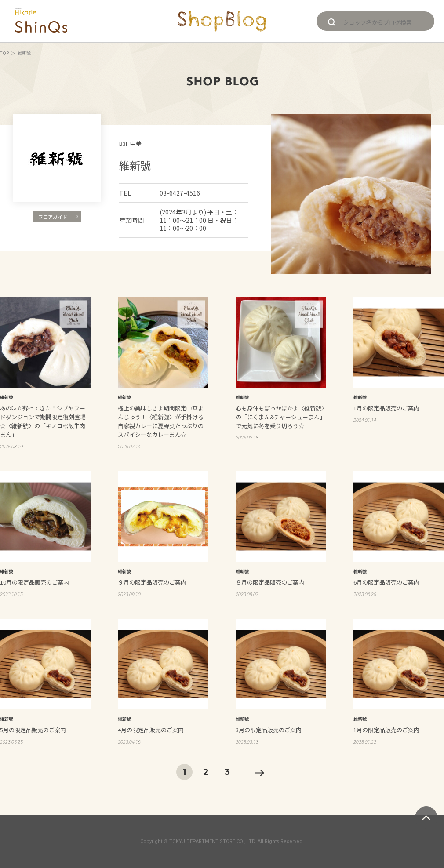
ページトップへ (426, 818)
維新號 (135, 165)
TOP (4, 53)
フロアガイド (58, 217)
